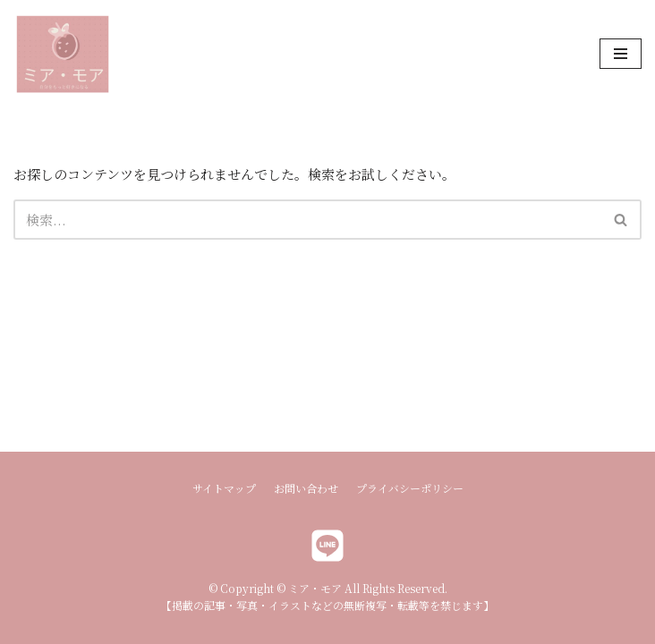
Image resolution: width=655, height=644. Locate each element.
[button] (621, 220)
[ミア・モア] (63, 54)
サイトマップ (224, 488)
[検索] (307, 220)
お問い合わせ (306, 488)
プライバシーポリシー (410, 488)
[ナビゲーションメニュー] (621, 54)
